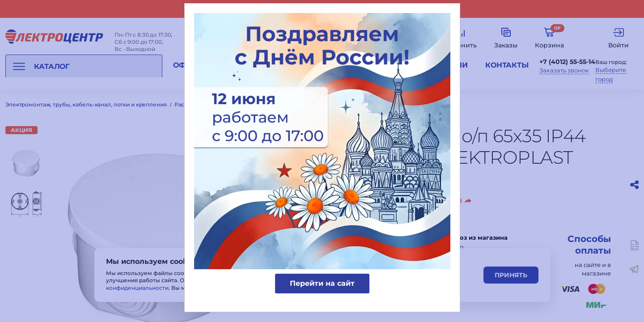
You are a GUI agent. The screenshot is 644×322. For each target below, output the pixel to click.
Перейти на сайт (322, 283)
